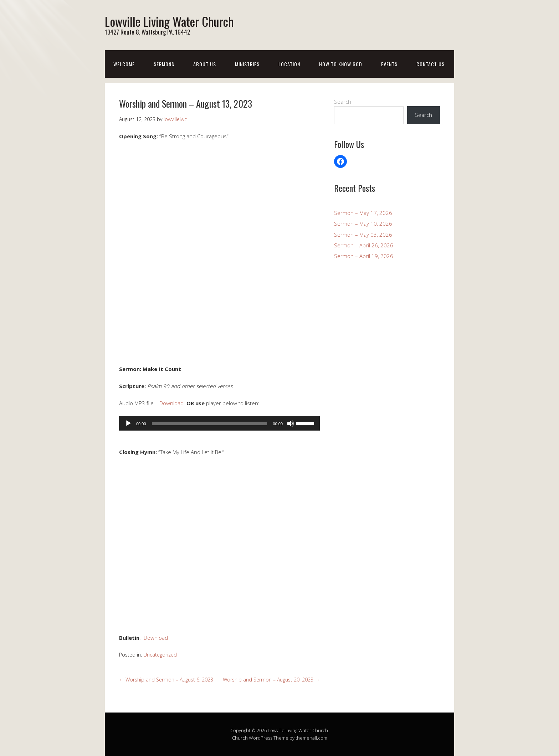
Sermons (164, 64)
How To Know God (341, 64)
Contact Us (430, 64)
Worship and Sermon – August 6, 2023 (166, 680)
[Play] (128, 423)
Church (240, 738)
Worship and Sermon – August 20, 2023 (271, 680)
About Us (205, 64)
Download (171, 403)
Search (343, 102)
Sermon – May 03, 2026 (363, 234)
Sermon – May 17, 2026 (363, 212)
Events (389, 64)
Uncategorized (160, 654)
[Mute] (291, 423)
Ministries (247, 64)
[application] (219, 423)
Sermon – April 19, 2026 (364, 256)
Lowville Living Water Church (174, 21)
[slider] (210, 423)
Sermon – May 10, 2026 (363, 223)
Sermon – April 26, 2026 (364, 245)
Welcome (124, 64)
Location (289, 64)
